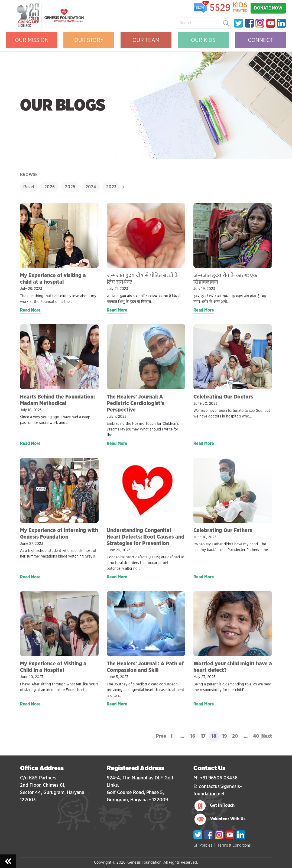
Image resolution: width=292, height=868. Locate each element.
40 (256, 736)
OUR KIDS (203, 40)
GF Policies (203, 845)
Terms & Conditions (234, 845)
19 (225, 736)
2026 (50, 187)
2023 (111, 187)
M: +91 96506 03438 (215, 778)
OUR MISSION (32, 40)
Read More (30, 310)
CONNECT (260, 40)
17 (203, 736)
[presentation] (123, 187)
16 (193, 736)
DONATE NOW (268, 8)
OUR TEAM (146, 40)
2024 (91, 187)
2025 (70, 187)
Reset (29, 187)
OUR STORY (89, 40)
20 (235, 736)
